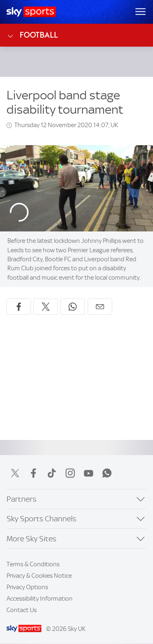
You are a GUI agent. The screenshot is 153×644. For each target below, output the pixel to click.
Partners (21, 499)
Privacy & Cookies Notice (39, 576)
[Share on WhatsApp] (73, 307)
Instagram (70, 473)
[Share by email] (100, 307)
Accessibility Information (40, 599)
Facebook (33, 473)
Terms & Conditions (33, 564)
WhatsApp (107, 473)
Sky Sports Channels (41, 519)
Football (32, 35)
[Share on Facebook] (19, 307)
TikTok (52, 473)
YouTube (89, 473)
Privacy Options (27, 587)
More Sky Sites (31, 539)
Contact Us (22, 610)
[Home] (31, 12)
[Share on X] (46, 307)
